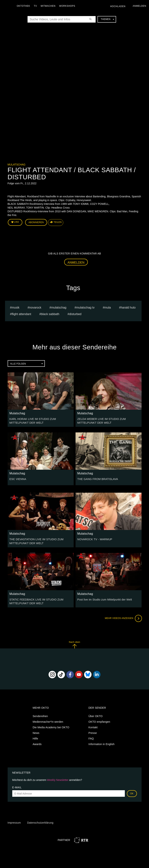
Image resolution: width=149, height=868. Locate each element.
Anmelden (76, 262)
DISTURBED (75, 314)
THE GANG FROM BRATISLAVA (97, 478)
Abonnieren (36, 222)
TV (36, 6)
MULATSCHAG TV (85, 307)
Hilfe (35, 737)
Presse (93, 732)
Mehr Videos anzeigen (123, 617)
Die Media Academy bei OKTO (51, 726)
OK (132, 792)
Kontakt (93, 726)
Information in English (102, 743)
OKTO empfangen (99, 720)
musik (15, 307)
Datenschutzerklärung (40, 821)
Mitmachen (49, 6)
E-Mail (17, 786)
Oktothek (24, 6)
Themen (107, 19)
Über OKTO (96, 715)
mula (108, 307)
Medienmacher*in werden (48, 720)
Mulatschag (17, 165)
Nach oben (74, 643)
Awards (37, 743)
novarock (35, 307)
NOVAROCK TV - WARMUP (94, 539)
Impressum (14, 821)
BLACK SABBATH (50, 314)
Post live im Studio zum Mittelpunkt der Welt (104, 599)
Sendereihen (40, 715)
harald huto (128, 307)
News (36, 732)
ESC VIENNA (18, 478)
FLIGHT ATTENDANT (21, 314)
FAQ (91, 737)
